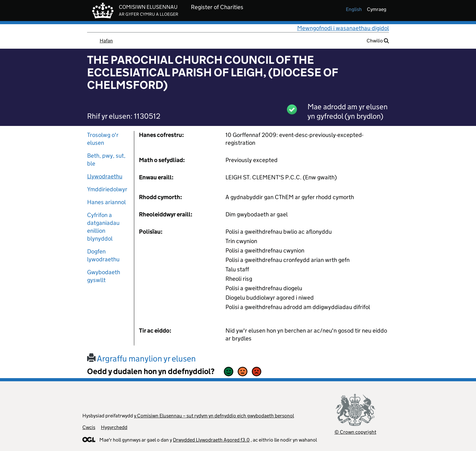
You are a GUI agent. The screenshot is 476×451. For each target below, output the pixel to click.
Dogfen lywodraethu (103, 255)
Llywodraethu (105, 176)
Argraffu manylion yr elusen (141, 359)
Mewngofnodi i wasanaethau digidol (343, 28)
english (354, 9)
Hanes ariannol (106, 202)
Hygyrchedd (114, 427)
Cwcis (89, 427)
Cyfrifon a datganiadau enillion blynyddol (103, 227)
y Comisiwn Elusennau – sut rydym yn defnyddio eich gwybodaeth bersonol (214, 416)
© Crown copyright (355, 432)
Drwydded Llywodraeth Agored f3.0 (211, 440)
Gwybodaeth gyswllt (104, 276)
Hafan (106, 41)
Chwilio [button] (378, 41)
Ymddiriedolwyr (107, 189)
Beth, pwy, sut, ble (106, 160)
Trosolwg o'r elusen (103, 139)
